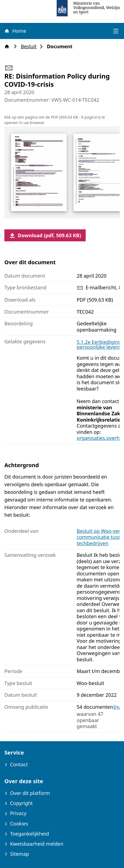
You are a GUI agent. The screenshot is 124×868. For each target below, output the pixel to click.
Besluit (30, 46)
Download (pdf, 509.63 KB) (45, 235)
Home (15, 31)
